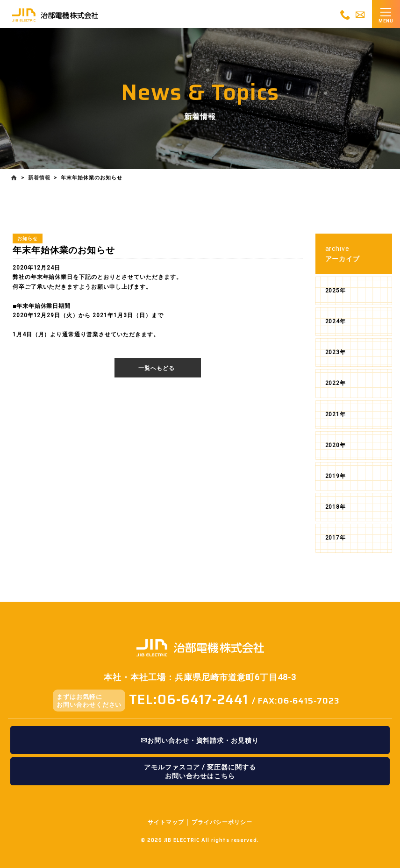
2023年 (336, 352)
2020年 (336, 445)
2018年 (336, 507)
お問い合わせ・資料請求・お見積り (200, 740)
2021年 (336, 414)
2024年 (336, 321)
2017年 (336, 538)
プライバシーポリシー (222, 822)
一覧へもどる (157, 368)
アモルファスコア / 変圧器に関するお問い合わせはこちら (200, 772)
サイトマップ (166, 822)
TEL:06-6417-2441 (188, 699)
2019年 (336, 476)
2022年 (336, 383)
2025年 (336, 291)
